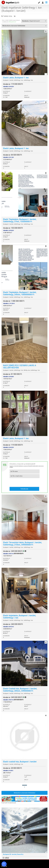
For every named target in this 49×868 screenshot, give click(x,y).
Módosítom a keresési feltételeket (25, 793)
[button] (4, 864)
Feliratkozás (24, 489)
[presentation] (24, 482)
